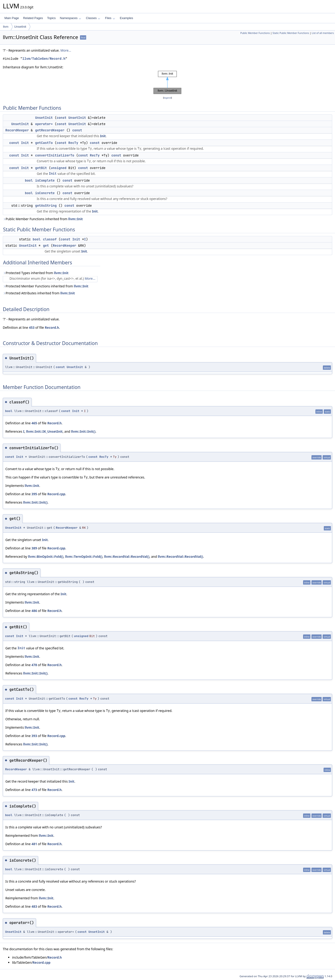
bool (29, 180)
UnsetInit (20, 27)
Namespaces (70, 18)
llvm (6, 27)
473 (34, 790)
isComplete (45, 180)
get (46, 246)
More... (66, 50)
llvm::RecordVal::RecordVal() (127, 556)
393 (34, 736)
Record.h (52, 327)
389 (34, 548)
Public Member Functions (255, 33)
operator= (44, 124)
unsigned (59, 168)
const (61, 118)
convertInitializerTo (55, 155)
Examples (126, 18)
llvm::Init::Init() (83, 431)
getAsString (46, 206)
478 (34, 665)
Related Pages (33, 18)
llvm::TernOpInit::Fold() (84, 556)
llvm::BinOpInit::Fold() (46, 556)
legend (167, 98)
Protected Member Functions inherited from (46, 286)
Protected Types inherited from (36, 273)
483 (34, 906)
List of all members (323, 33)
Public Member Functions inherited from (43, 219)
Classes (93, 18)
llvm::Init (75, 219)
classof (50, 239)
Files (110, 18)
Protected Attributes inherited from (39, 293)
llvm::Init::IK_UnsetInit (44, 431)
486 (34, 611)
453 (32, 327)
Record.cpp (56, 494)
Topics (51, 18)
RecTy (73, 143)
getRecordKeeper (50, 130)
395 (34, 494)
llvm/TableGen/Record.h (44, 59)
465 (34, 423)
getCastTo (44, 143)
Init (103, 136)
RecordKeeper (17, 130)
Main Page (12, 18)
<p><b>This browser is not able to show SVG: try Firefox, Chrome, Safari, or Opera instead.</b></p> (167, 83)
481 (34, 844)
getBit (41, 168)
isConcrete (45, 193)
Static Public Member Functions (291, 33)
